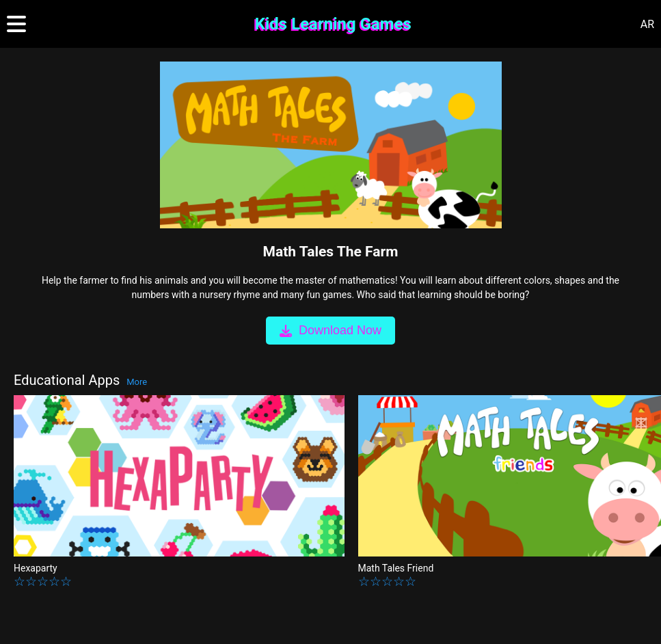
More (137, 382)
